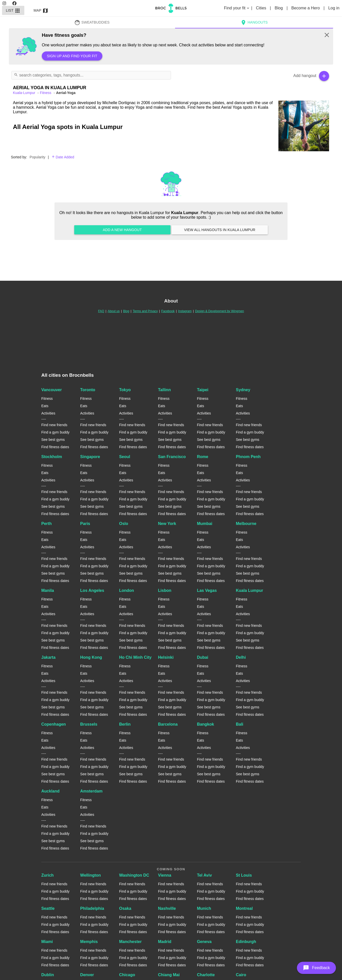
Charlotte (206, 975)
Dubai (202, 657)
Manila (48, 590)
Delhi (241, 657)
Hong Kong (91, 657)
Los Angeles (92, 590)
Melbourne (246, 524)
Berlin (125, 724)
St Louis (244, 875)
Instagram (185, 311)
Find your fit (237, 8)
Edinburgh (246, 942)
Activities (48, 413)
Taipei (203, 390)
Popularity (37, 157)
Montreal (244, 908)
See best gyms (53, 440)
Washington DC (134, 875)
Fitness (46, 93)
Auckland (50, 791)
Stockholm (52, 457)
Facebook (168, 311)
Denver (87, 975)
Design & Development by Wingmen (220, 311)
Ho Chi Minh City (135, 657)
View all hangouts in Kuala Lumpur (220, 230)
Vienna (165, 875)
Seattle (48, 908)
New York (167, 524)
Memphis (89, 942)
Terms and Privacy (145, 311)
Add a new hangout (122, 230)
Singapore (90, 457)
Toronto (88, 390)
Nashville (167, 908)
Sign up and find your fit (72, 56)
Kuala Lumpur (250, 590)
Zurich (48, 875)
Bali (240, 724)
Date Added (63, 157)
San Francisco (172, 457)
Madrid (165, 942)
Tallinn (164, 390)
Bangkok (205, 724)
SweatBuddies (92, 22)
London (127, 590)
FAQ (101, 311)
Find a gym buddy (55, 432)
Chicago (127, 975)
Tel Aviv (204, 875)
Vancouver (52, 390)
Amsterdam (91, 791)
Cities (262, 8)
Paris (85, 524)
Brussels (89, 724)
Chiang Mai (169, 975)
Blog (279, 8)
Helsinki (166, 657)
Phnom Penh (248, 457)
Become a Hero (306, 8)
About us (114, 311)
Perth (46, 524)
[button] (316, 968)
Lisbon (165, 590)
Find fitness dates (55, 447)
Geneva (204, 942)
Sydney (243, 390)
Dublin (48, 975)
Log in (334, 8)
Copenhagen (54, 724)
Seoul (125, 457)
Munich (204, 908)
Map (41, 10)
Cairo (241, 975)
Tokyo (125, 390)
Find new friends (54, 425)
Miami (47, 942)
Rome (202, 457)
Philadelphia (92, 908)
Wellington (91, 875)
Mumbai (204, 524)
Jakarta (48, 657)
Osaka (125, 908)
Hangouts (254, 22)
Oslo (124, 524)
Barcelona (168, 724)
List (13, 10)
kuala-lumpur (25, 93)
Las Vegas (207, 590)
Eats (45, 406)
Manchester (130, 942)
